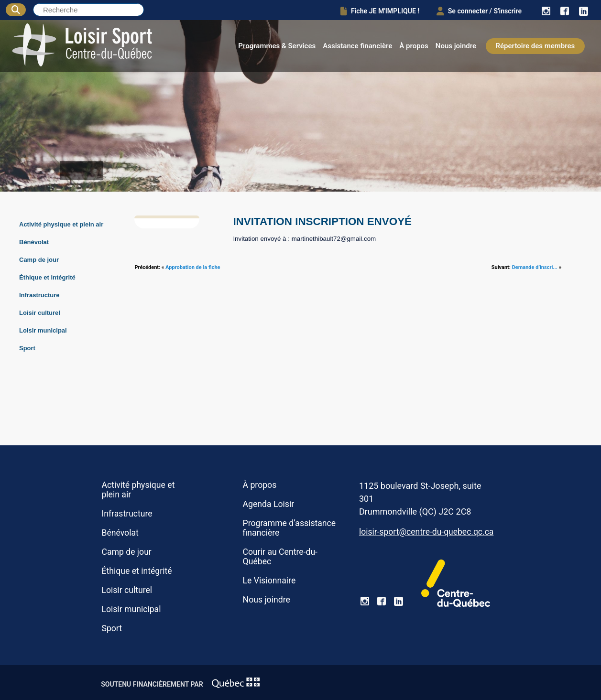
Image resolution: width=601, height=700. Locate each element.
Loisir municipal (43, 330)
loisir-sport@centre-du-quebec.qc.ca (426, 532)
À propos (414, 46)
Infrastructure (39, 295)
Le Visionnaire (269, 581)
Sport (27, 348)
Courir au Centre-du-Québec (280, 557)
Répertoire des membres (535, 46)
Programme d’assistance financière (290, 528)
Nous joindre (456, 46)
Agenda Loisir (269, 504)
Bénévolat (34, 242)
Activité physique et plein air (61, 224)
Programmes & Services (277, 46)
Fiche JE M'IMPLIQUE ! (372, 10)
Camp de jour (39, 260)
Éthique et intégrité (47, 277)
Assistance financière (357, 46)
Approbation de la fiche (193, 267)
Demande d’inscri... (535, 267)
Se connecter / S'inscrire (475, 10)
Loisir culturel (40, 313)
